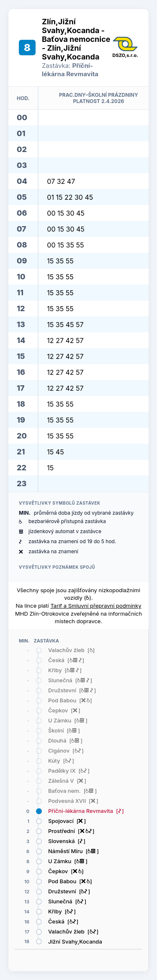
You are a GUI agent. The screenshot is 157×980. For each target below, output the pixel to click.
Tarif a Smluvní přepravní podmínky (96, 606)
